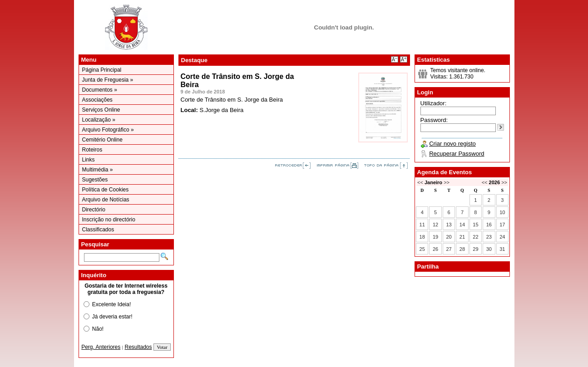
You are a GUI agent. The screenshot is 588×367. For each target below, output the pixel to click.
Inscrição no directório (109, 220)
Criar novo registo (452, 144)
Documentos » (100, 90)
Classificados (98, 230)
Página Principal (102, 70)
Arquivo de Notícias (106, 200)
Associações (97, 100)
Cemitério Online (102, 140)
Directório (94, 210)
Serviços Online (101, 110)
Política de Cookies (106, 190)
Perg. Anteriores (101, 347)
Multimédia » (98, 170)
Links (89, 160)
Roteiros (92, 150)
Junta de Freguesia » (108, 80)
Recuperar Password (457, 154)
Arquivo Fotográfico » (108, 130)
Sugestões (95, 180)
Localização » (99, 120)
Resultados (138, 347)
